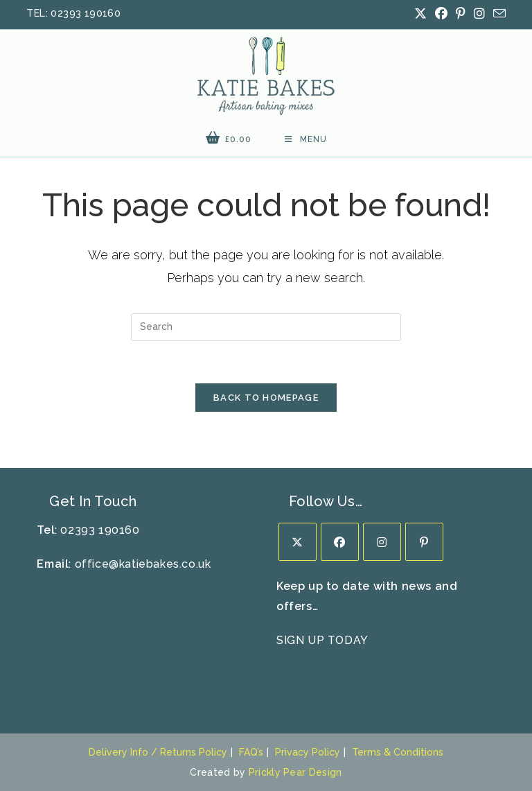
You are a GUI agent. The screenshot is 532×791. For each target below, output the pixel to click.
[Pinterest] (424, 542)
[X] (298, 542)
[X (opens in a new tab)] (420, 14)
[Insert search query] (266, 327)
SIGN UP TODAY (322, 640)
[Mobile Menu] (306, 139)
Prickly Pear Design (295, 772)
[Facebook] (340, 542)
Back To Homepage (266, 398)
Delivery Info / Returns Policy (158, 752)
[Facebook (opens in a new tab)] (441, 14)
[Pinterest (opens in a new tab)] (461, 14)
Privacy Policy (308, 752)
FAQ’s (251, 752)
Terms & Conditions (398, 752)
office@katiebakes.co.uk (143, 564)
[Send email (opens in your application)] (497, 14)
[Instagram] (382, 542)
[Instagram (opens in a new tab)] (479, 14)
